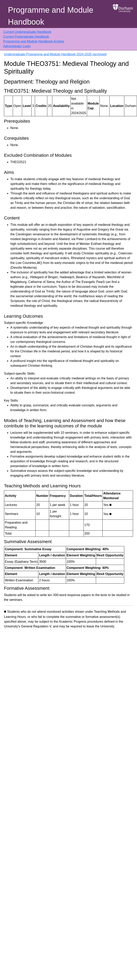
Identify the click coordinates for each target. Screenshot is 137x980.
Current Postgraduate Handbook (26, 37)
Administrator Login (17, 46)
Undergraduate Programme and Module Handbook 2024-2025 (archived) (55, 54)
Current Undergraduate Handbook (27, 32)
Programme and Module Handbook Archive (34, 41)
